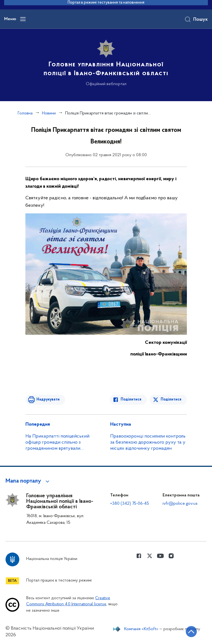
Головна (25, 113)
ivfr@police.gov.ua (180, 504)
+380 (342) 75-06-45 (130, 504)
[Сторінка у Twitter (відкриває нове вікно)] (150, 556)
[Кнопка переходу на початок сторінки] (191, 632)
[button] (28, 481)
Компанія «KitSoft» (141, 629)
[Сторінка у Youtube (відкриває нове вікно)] (160, 556)
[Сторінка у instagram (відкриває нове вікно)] (171, 556)
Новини (49, 113)
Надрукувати (48, 400)
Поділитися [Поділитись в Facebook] (131, 400)
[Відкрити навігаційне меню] (23, 19)
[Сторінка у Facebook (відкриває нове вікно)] (139, 556)
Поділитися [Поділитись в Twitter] (171, 400)
